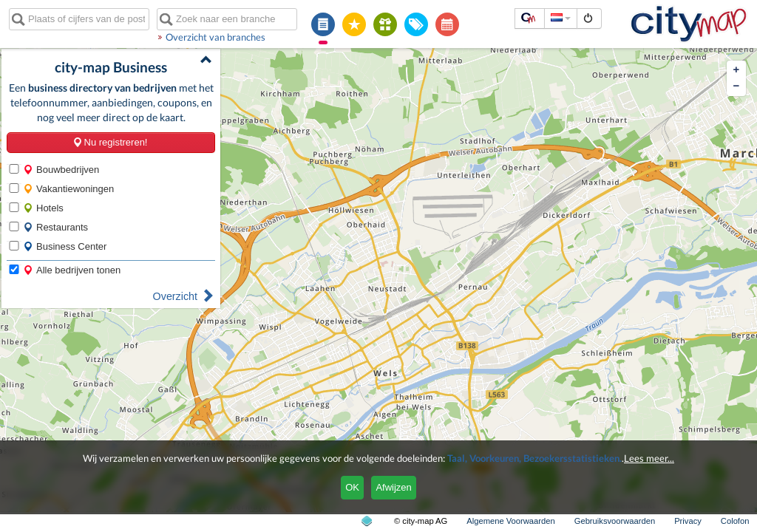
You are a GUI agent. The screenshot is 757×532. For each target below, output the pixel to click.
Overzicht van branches (215, 37)
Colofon (735, 521)
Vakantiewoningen (68, 189)
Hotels (43, 208)
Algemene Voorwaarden (510, 521)
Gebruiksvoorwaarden (615, 521)
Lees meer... (649, 458)
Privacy (688, 521)
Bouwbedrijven (61, 170)
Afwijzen (393, 487)
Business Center (65, 246)
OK (352, 487)
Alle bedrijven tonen (72, 270)
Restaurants (55, 227)
